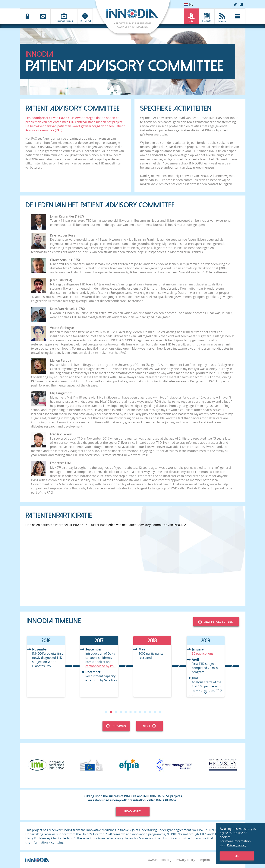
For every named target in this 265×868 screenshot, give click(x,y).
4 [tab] (121, 712)
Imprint (205, 860)
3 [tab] (116, 712)
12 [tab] (160, 712)
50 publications (203, 653)
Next (149, 726)
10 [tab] (150, 712)
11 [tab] (155, 712)
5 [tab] (125, 712)
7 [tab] (135, 712)
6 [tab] (130, 712)
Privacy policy (185, 860)
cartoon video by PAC (100, 666)
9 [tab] (145, 712)
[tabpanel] (53, 666)
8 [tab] (140, 712)
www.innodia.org (159, 860)
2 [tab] (111, 712)
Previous (116, 726)
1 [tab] (106, 712)
